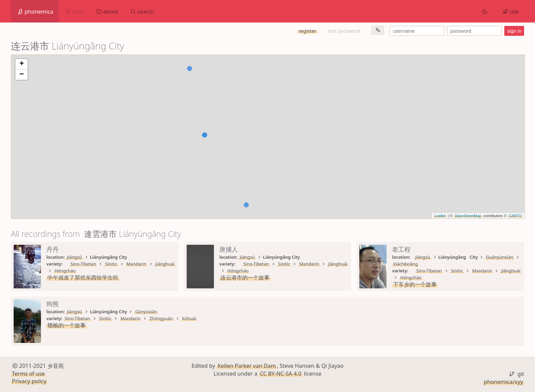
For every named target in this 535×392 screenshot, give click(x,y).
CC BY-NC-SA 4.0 (280, 374)
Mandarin (136, 264)
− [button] (22, 75)
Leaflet (440, 216)
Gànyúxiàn (146, 312)
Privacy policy (29, 381)
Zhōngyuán (161, 318)
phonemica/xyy (503, 382)
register (307, 31)
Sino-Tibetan (83, 264)
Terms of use (28, 374)
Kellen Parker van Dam (247, 366)
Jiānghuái (165, 264)
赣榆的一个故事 (67, 325)
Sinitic (111, 264)
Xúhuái (189, 318)
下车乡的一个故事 (415, 284)
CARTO (515, 216)
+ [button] (22, 64)
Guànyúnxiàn (500, 257)
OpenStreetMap (468, 216)
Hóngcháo (65, 271)
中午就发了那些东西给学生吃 (83, 277)
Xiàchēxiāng (405, 264)
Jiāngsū (74, 257)
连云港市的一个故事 (245, 277)
